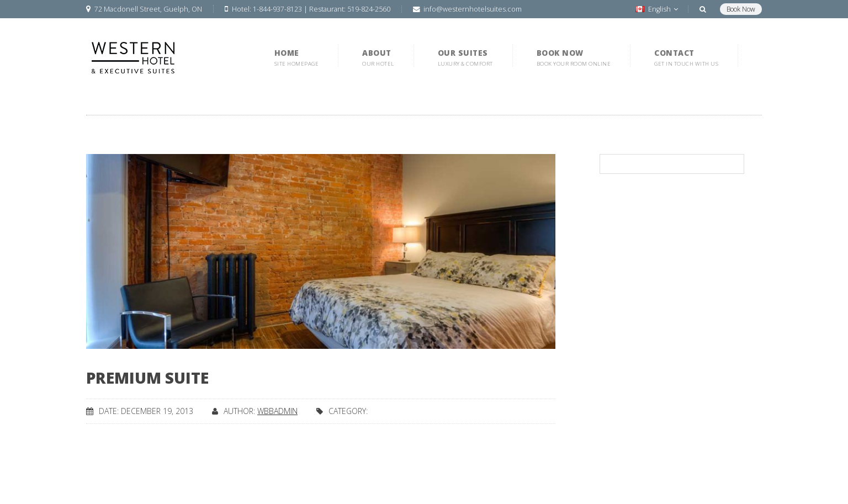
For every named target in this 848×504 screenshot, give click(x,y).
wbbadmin (277, 411)
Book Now (741, 9)
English (657, 9)
